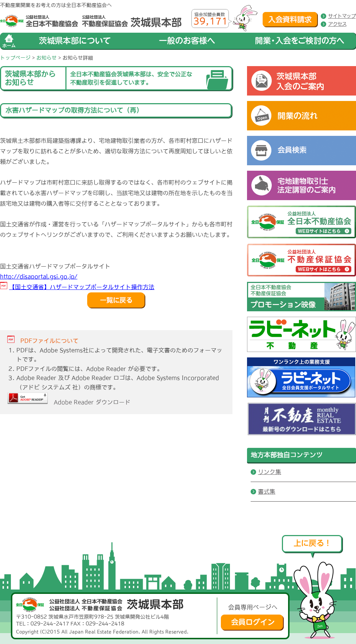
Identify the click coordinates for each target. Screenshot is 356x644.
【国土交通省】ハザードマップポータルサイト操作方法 (82, 287)
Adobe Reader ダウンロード (69, 402)
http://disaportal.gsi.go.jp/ (39, 276)
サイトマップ (342, 16)
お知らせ (46, 58)
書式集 (267, 491)
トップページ (15, 58)
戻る (116, 300)
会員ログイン (252, 623)
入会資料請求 (290, 20)
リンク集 (270, 472)
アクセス (337, 24)
